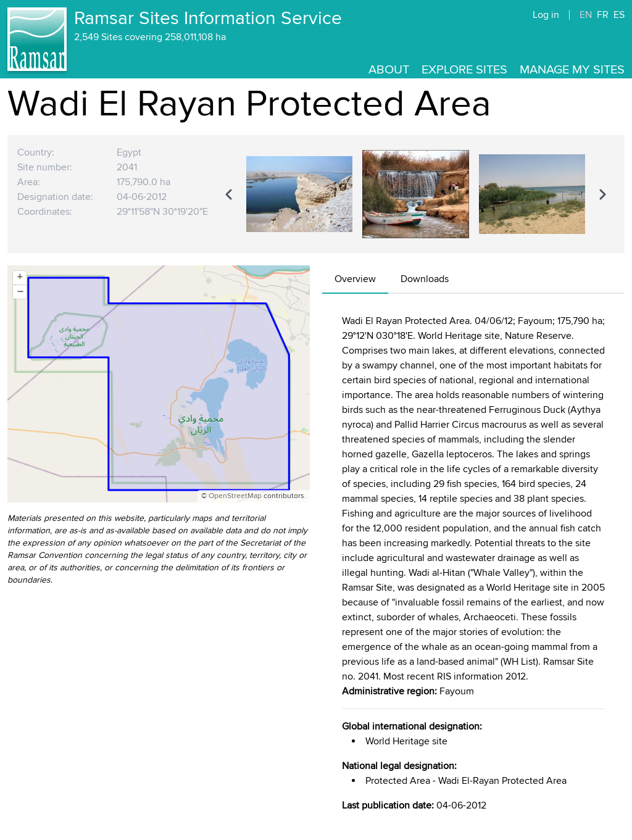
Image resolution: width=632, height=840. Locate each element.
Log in (546, 15)
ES (619, 15)
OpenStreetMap (235, 496)
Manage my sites (572, 70)
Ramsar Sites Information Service (208, 19)
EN (586, 15)
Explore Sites (464, 70)
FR (603, 15)
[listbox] (416, 194)
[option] (299, 194)
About (389, 70)
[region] (416, 194)
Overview (355, 279)
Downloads (425, 279)
